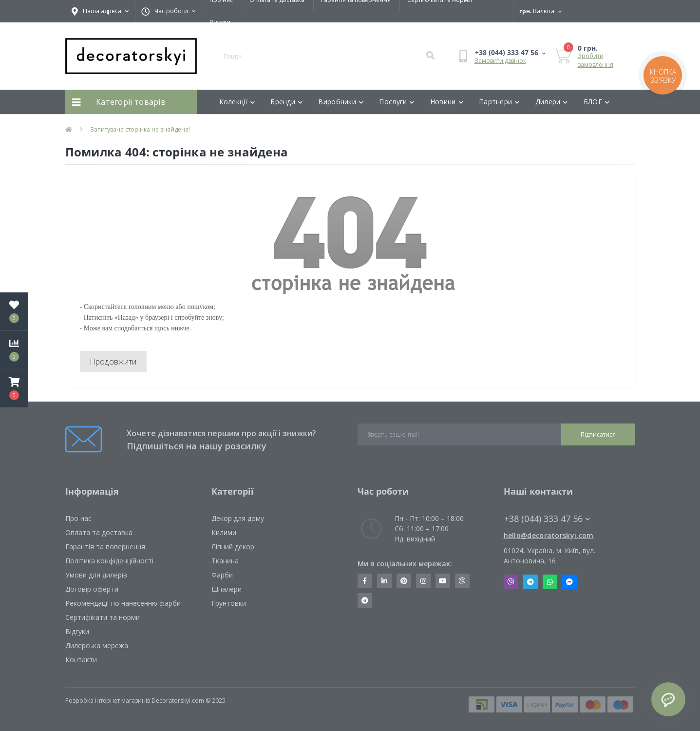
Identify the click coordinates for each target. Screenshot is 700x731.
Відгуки (220, 22)
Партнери (499, 102)
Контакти (81, 660)
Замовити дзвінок (500, 61)
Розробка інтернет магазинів (108, 701)
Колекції (237, 102)
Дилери (552, 102)
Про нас (78, 518)
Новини (447, 102)
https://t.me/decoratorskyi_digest (365, 600)
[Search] (430, 56)
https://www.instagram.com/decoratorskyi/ (423, 581)
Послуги (397, 102)
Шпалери (227, 589)
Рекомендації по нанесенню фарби (123, 603)
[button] (14, 388)
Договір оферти (92, 589)
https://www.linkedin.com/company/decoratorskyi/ (384, 581)
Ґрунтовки (229, 603)
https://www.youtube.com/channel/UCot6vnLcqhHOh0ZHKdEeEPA (443, 581)
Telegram (530, 582)
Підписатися (598, 434)
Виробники (341, 102)
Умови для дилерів (96, 575)
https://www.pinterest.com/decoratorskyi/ (404, 581)
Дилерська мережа (97, 645)
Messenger (569, 582)
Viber (511, 582)
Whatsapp (550, 582)
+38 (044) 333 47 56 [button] (547, 519)
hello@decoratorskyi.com (549, 535)
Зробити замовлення (596, 60)
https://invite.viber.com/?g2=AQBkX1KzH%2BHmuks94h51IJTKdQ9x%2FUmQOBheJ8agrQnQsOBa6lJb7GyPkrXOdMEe (462, 581)
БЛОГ (597, 102)
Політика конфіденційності (109, 561)
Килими (224, 532)
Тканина (225, 561)
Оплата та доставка (99, 532)
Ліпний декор (233, 547)
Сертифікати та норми (103, 617)
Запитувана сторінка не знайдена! (140, 129)
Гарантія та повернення (105, 547)
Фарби (222, 575)
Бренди (286, 102)
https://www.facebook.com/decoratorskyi (365, 581)
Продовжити (113, 362)
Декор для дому (238, 518)
